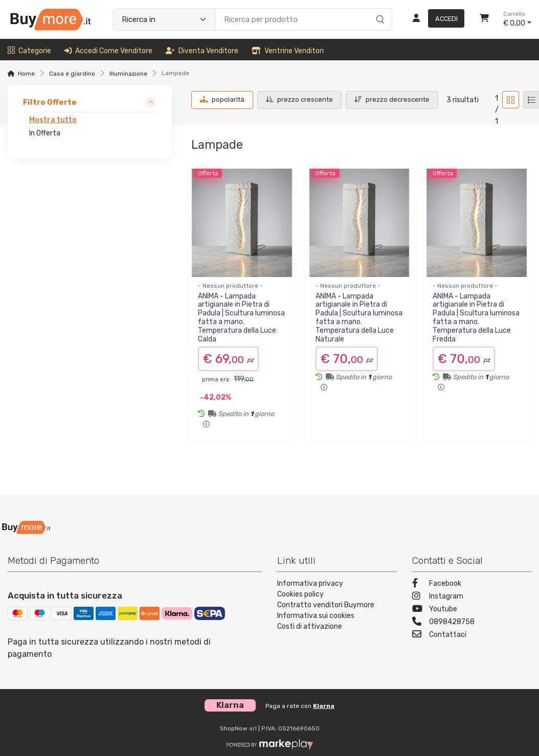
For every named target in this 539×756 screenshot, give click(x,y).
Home (26, 74)
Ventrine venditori (288, 51)
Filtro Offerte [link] (50, 102)
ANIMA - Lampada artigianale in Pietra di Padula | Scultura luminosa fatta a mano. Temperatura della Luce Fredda (476, 318)
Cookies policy (300, 594)
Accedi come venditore (108, 51)
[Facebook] (472, 585)
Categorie (29, 51)
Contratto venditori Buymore (326, 605)
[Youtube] (472, 610)
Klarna (324, 706)
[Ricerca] (379, 9)
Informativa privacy (310, 583)
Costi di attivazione (310, 626)
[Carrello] (484, 19)
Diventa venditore (202, 51)
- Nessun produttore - (230, 286)
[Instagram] (472, 597)
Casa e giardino (72, 74)
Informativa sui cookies (316, 616)
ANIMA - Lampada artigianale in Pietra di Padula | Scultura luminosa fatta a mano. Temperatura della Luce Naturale (359, 318)
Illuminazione (128, 74)
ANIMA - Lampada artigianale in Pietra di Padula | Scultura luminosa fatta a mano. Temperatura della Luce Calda (241, 318)
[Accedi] (434, 19)
